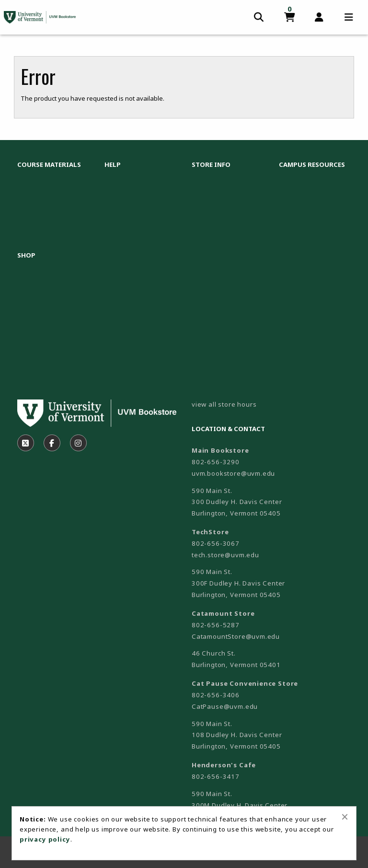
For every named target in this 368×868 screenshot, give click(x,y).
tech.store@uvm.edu (225, 555)
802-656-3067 (216, 543)
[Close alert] (345, 817)
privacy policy (45, 839)
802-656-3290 (216, 462)
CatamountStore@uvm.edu (236, 636)
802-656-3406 (216, 695)
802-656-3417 (216, 776)
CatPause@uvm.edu (225, 706)
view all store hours (224, 404)
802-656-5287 (216, 625)
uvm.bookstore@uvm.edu (233, 473)
